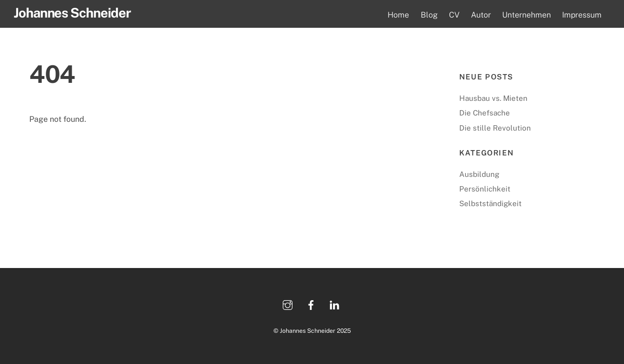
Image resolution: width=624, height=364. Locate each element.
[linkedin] (334, 304)
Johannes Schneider (308, 331)
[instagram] (288, 304)
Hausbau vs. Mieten (493, 98)
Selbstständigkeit (490, 203)
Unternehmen (526, 15)
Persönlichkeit (485, 189)
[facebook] (311, 304)
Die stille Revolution (495, 128)
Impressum (582, 15)
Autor (481, 15)
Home (398, 15)
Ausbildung (479, 174)
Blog (429, 15)
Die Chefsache (485, 113)
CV (454, 15)
